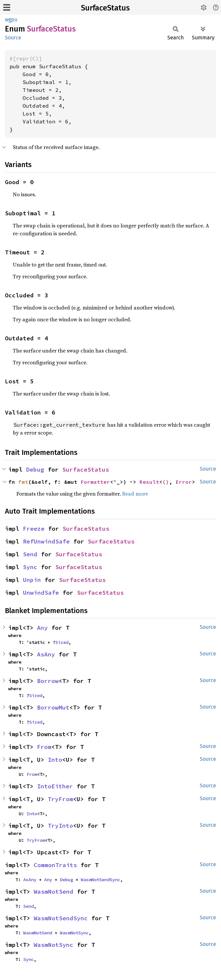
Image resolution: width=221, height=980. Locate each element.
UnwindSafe (41, 593)
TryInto (60, 826)
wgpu (11, 20)
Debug (35, 469)
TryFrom (60, 799)
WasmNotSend (54, 892)
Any (42, 628)
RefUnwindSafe (46, 541)
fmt (23, 482)
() (166, 482)
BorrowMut (53, 707)
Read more (135, 494)
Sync (30, 567)
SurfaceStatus (105, 8)
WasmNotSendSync (101, 880)
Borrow (48, 681)
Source (13, 38)
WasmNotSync (74, 933)
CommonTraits (55, 865)
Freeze (34, 529)
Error (184, 482)
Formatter (95, 482)
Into (55, 760)
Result (149, 482)
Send (30, 554)
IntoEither (55, 786)
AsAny (46, 654)
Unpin (32, 580)
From (44, 747)
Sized (62, 642)
